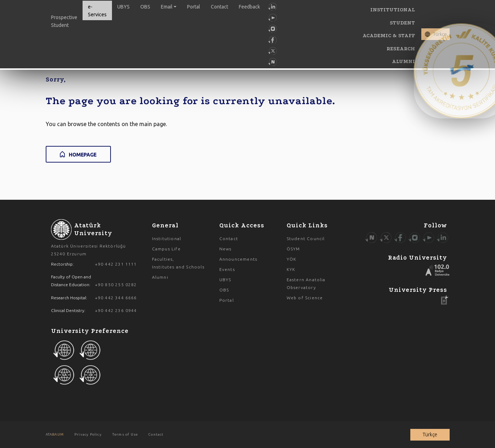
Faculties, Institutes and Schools (178, 263)
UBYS (123, 7)
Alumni (160, 277)
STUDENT (402, 23)
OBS (145, 7)
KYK (291, 269)
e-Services (97, 11)
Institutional (167, 239)
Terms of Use (125, 434)
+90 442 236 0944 (116, 310)
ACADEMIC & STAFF (389, 36)
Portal (194, 7)
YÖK (292, 259)
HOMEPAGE (83, 155)
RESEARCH (401, 49)
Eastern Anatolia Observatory (306, 283)
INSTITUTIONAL (393, 10)
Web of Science (305, 298)
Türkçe (440, 34)
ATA (55, 434)
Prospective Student (64, 21)
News (226, 249)
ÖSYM (293, 249)
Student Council (306, 239)
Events (227, 269)
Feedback (249, 7)
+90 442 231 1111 (116, 264)
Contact (220, 7)
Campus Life (166, 249)
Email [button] (167, 7)
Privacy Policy (88, 434)
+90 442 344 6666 (116, 298)
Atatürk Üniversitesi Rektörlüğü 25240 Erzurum (89, 250)
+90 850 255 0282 (116, 285)
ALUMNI (403, 61)
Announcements (238, 259)
